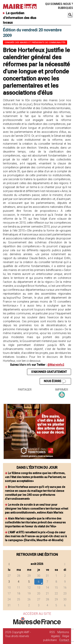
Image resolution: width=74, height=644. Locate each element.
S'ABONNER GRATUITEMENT (49, 372)
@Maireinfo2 (56, 365)
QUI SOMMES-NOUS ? (59, 4)
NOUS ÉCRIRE (55, 382)
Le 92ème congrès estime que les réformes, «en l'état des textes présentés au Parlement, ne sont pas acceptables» (35, 477)
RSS (52, 632)
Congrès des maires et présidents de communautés (35, 43)
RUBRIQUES (66, 8)
